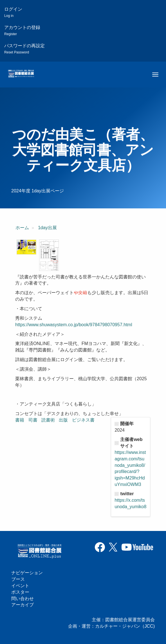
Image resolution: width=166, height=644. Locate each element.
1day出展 (47, 228)
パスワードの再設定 (24, 49)
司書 (33, 420)
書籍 (20, 420)
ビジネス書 (83, 420)
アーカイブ (23, 605)
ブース (18, 579)
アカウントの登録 (22, 31)
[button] (26, 247)
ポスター (20, 592)
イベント (20, 586)
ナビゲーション (27, 573)
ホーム (22, 228)
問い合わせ (23, 599)
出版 (63, 420)
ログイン (13, 12)
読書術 (48, 420)
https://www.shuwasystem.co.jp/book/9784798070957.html (74, 325)
